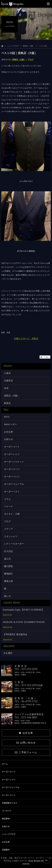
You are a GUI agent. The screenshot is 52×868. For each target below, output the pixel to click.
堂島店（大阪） (29, 46)
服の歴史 (8, 566)
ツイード (8, 506)
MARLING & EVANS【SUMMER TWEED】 (24, 622)
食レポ (7, 596)
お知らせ (8, 439)
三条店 (7, 373)
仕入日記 (8, 551)
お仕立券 (8, 432)
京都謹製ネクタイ (10, 803)
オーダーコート (12, 447)
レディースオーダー (14, 544)
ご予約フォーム (26, 752)
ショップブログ (13, 46)
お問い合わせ (26, 743)
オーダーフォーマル (14, 484)
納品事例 (6, 819)
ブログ (31, 60)
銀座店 (7, 403)
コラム (7, 499)
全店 (6, 388)
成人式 (7, 559)
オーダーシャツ (12, 454)
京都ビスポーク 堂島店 (26, 339)
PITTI (7, 417)
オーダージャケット (14, 462)
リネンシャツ (11, 536)
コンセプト (7, 811)
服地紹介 (8, 574)
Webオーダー (10, 424)
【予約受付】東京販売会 (15, 634)
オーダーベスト (12, 492)
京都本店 (8, 381)
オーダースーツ (12, 469)
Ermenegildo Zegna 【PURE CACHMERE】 (23, 610)
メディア (8, 529)
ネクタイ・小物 (12, 514)
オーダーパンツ (12, 477)
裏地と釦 (8, 581)
